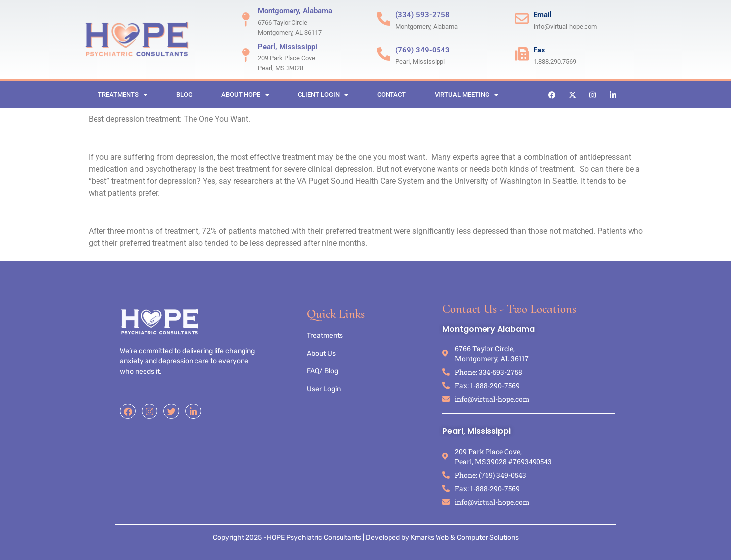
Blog (184, 94)
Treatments (123, 95)
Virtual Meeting (466, 95)
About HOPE (245, 95)
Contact (391, 94)
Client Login (323, 95)
